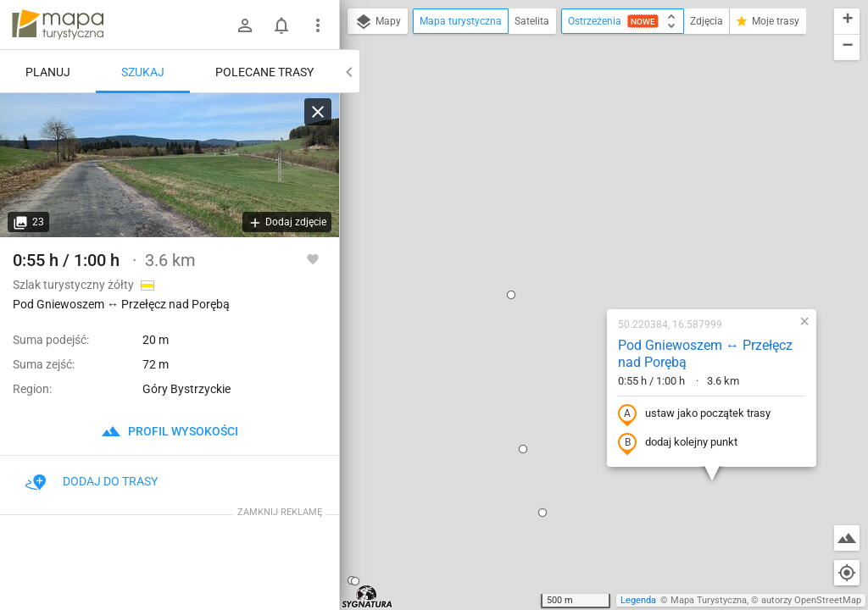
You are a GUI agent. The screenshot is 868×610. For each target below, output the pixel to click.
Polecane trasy (264, 72)
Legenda (638, 600)
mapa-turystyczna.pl (58, 25)
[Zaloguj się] (245, 25)
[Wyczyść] (318, 112)
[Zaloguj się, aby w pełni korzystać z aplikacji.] (313, 258)
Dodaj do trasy (92, 481)
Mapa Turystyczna (709, 600)
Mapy (378, 22)
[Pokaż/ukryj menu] (318, 25)
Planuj (48, 72)
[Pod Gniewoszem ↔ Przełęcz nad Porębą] (170, 165)
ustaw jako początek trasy (586, 231)
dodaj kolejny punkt (569, 260)
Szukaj (143, 72)
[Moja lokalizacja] (847, 573)
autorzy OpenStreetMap (811, 600)
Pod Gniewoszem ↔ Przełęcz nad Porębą (597, 171)
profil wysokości (170, 431)
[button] (415, 266)
